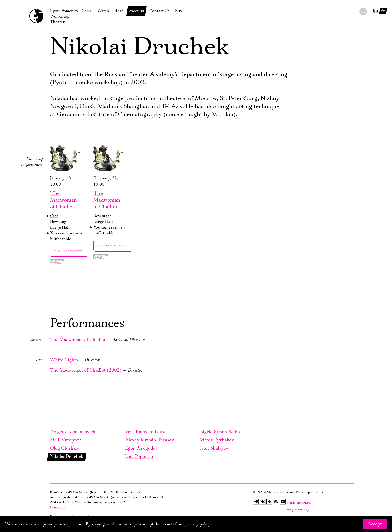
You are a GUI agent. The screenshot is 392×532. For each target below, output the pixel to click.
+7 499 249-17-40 (98, 497)
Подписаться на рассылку (290, 503)
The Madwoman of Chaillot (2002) (86, 370)
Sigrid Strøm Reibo (220, 432)
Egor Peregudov (141, 448)
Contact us (57, 507)
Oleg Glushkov (65, 448)
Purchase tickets (68, 251)
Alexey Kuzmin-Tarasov (149, 440)
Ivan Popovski (139, 457)
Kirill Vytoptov (65, 440)
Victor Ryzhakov (217, 440)
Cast (54, 216)
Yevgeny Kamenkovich (73, 432)
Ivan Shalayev (214, 448)
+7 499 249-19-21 (77, 492)
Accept (375, 524)
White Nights (64, 360)
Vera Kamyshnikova (145, 432)
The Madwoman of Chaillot (63, 200)
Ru (376, 11)
